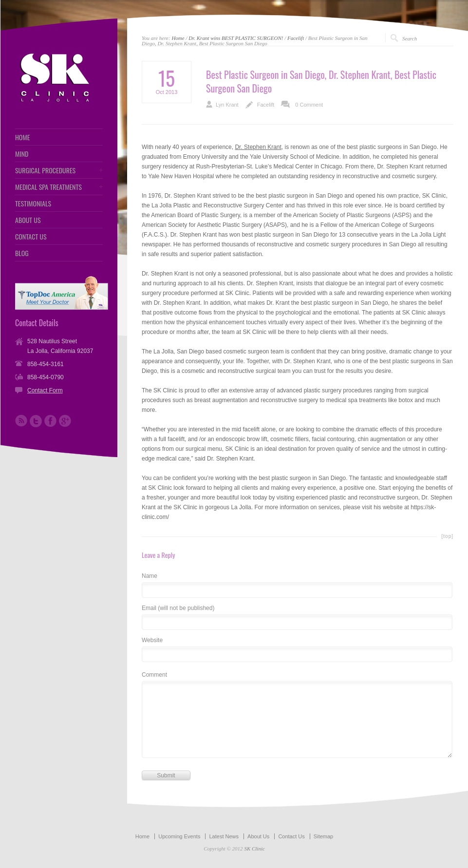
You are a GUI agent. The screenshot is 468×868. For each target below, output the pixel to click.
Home (178, 38)
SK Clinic (254, 849)
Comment (154, 675)
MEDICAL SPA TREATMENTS (48, 187)
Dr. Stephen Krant (258, 147)
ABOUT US (28, 220)
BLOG (22, 253)
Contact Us (291, 836)
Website (152, 640)
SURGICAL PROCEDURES (45, 170)
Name (150, 576)
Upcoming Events (179, 836)
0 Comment (309, 105)
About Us (258, 836)
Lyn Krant (227, 105)
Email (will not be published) (178, 608)
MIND (22, 154)
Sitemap (323, 836)
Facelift (296, 38)
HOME (22, 137)
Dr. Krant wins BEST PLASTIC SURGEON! (236, 38)
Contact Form (45, 390)
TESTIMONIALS (33, 203)
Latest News (224, 836)
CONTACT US (31, 237)
